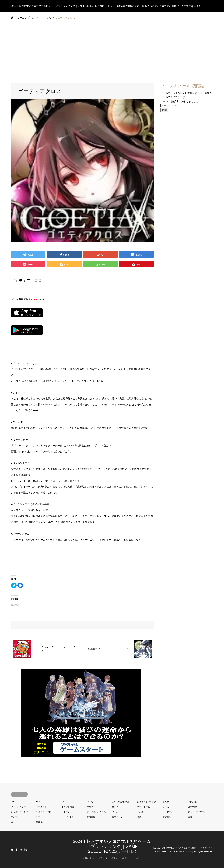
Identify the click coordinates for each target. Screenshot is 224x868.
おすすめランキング (147, 802)
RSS (26, 850)
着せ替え (167, 817)
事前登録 (91, 817)
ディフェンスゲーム (96, 812)
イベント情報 (68, 807)
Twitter (12, 850)
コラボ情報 (193, 807)
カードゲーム (143, 807)
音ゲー (14, 822)
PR (13, 802)
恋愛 (139, 817)
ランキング (16, 817)
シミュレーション (19, 812)
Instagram (21, 850)
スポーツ (66, 812)
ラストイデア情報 (196, 812)
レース (39, 817)
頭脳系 (39, 822)
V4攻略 (90, 802)
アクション (193, 802)
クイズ (166, 807)
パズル (140, 812)
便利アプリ (117, 817)
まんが (166, 802)
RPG (38, 802)
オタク (90, 807)
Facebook (17, 850)
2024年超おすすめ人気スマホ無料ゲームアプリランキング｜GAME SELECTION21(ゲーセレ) (112, 846)
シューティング (44, 812)
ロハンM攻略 (68, 817)
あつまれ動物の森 (120, 802)
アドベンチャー (18, 807)
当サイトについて (130, 858)
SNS (64, 802)
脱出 (190, 817)
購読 (164, 110)
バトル (115, 812)
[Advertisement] (112, 50)
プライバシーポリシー (109, 858)
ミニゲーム (168, 812)
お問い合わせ (89, 858)
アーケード (41, 807)
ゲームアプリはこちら (30, 18)
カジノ (115, 807)
